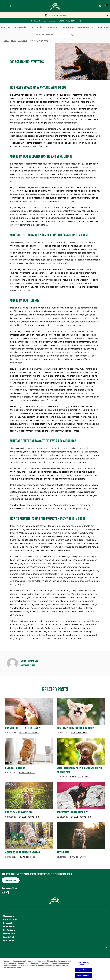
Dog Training (37, 27)
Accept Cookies (83, 975)
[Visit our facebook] (8, 892)
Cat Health (52, 27)
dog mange (16, 639)
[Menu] (4, 6)
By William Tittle (79, 733)
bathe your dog (18, 540)
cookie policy (33, 963)
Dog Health (23, 41)
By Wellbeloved (27, 857)
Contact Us (8, 923)
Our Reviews (9, 930)
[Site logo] (55, 6)
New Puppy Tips (86, 27)
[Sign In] (100, 6)
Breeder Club (9, 933)
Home (6, 41)
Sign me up (11, 880)
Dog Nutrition (21, 27)
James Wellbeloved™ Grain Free (55, 495)
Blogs (13, 41)
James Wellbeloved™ (75, 604)
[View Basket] (106, 6)
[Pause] (108, 15)
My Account (9, 916)
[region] (55, 969)
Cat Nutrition (68, 27)
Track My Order (10, 920)
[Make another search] (55, 35)
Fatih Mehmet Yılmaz (29, 661)
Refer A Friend (10, 926)
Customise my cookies (83, 964)
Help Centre (9, 940)
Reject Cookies (83, 970)
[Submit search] (10, 6)
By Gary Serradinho (29, 733)
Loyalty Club (9, 937)
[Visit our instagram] (3, 892)
